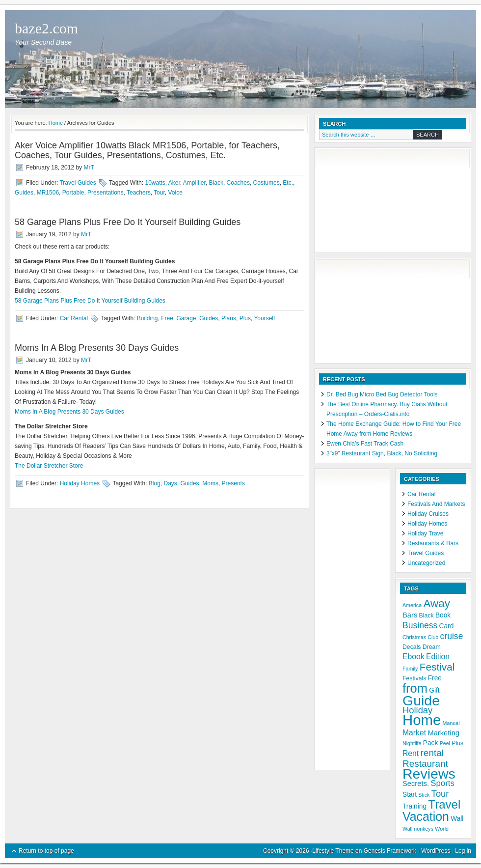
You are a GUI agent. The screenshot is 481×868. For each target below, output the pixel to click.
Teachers (139, 193)
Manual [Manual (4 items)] (451, 723)
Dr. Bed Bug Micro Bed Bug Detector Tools (382, 394)
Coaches (238, 183)
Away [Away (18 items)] (436, 603)
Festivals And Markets (436, 504)
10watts (155, 183)
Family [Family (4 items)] (410, 669)
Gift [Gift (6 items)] (434, 690)
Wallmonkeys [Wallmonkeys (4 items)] (418, 829)
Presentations (105, 193)
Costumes (267, 183)
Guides (24, 193)
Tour (159, 193)
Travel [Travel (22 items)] (444, 804)
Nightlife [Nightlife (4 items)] (412, 743)
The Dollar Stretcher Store (49, 466)
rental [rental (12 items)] (432, 753)
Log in (463, 851)
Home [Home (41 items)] (422, 720)
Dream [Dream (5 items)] (432, 647)
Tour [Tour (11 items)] (440, 794)
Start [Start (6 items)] (410, 795)
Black (216, 183)
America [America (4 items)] (412, 605)
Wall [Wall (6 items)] (457, 819)
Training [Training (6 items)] (414, 806)
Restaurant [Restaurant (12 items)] (425, 764)
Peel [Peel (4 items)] (445, 743)
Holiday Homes (80, 483)
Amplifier (194, 183)
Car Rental (74, 318)
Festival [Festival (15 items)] (437, 667)
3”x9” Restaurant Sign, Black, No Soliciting (382, 453)
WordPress (436, 851)
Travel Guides (78, 183)
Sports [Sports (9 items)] (442, 783)
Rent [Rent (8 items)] (411, 753)
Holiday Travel (426, 533)
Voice (175, 193)
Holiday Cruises (428, 514)
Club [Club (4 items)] (433, 637)
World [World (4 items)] (442, 829)
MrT (89, 168)
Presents (233, 483)
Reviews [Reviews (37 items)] (429, 774)
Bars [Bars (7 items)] (410, 615)
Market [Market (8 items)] (414, 733)
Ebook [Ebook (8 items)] (414, 657)
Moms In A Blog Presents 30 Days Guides (97, 348)
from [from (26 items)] (415, 688)
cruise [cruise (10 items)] (452, 636)
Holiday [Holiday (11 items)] (417, 710)
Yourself (264, 318)
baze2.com (46, 28)
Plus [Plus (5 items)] (457, 743)
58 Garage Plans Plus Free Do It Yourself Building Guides (128, 222)
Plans (229, 318)
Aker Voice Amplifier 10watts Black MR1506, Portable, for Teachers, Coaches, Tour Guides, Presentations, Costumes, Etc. (147, 150)
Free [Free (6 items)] (435, 678)
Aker (174, 183)
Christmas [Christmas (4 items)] (414, 637)
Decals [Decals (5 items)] (412, 647)
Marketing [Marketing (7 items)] (443, 733)
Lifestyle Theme (333, 851)
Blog (155, 483)
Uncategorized (426, 563)
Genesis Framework (390, 851)
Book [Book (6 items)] (443, 615)
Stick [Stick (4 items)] (424, 795)
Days (171, 483)
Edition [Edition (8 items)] (438, 657)
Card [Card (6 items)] (447, 626)
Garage (187, 318)
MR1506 (48, 193)
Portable (73, 193)
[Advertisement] (368, 201)
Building (147, 318)
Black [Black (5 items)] (427, 616)
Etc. (288, 183)
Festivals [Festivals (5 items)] (414, 678)
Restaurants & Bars (433, 543)
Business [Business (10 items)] (420, 625)
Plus (245, 318)
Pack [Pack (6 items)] (430, 743)
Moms (210, 483)
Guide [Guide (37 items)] (421, 700)
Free (167, 318)
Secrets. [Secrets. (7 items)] (416, 784)
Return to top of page (46, 851)
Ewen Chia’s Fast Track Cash (365, 444)
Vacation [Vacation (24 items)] (426, 816)
